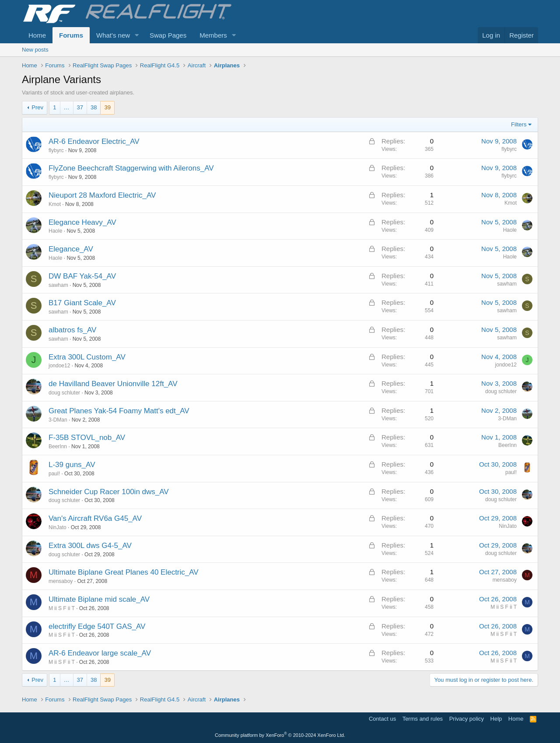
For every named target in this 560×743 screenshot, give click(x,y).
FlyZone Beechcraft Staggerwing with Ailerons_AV (131, 168)
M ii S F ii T (62, 608)
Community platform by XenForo (280, 735)
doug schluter (64, 393)
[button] (137, 35)
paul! (54, 474)
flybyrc (56, 150)
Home (37, 35)
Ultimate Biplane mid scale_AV (99, 599)
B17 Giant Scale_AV (82, 303)
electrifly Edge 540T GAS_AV (97, 626)
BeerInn (58, 446)
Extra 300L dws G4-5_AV (90, 546)
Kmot (55, 204)
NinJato (58, 527)
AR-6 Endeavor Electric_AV (94, 141)
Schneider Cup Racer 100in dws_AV (109, 492)
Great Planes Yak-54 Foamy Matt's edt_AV (119, 411)
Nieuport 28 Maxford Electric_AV (102, 195)
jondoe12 (59, 366)
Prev (37, 107)
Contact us (382, 719)
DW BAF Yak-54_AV (82, 276)
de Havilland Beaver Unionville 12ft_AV (113, 384)
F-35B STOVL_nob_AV (87, 438)
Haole (55, 231)
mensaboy (61, 581)
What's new (113, 35)
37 (80, 107)
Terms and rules (423, 719)
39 (107, 107)
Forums (71, 35)
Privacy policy (467, 719)
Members (213, 35)
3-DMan (58, 420)
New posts (35, 50)
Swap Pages (168, 35)
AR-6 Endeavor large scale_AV (100, 653)
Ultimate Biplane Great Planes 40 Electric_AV (124, 572)
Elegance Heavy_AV (82, 222)
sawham (58, 285)
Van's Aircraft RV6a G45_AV (95, 518)
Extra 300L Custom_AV (87, 357)
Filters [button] (519, 124)
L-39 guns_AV (72, 465)
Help (496, 719)
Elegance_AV (71, 249)
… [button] (67, 107)
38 (94, 107)
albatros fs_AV (72, 330)
